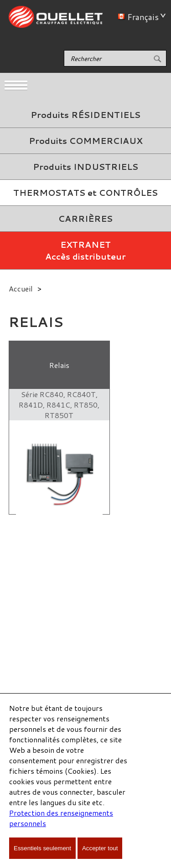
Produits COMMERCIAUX (85, 141)
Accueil (21, 288)
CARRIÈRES (85, 219)
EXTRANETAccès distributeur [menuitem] (85, 250)
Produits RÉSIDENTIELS (85, 115)
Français (140, 17)
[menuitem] (85, 115)
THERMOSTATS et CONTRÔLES (85, 193)
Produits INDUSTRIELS (85, 167)
